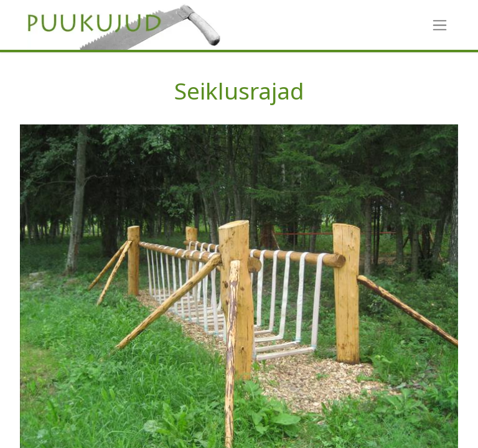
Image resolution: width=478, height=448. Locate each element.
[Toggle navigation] (440, 25)
